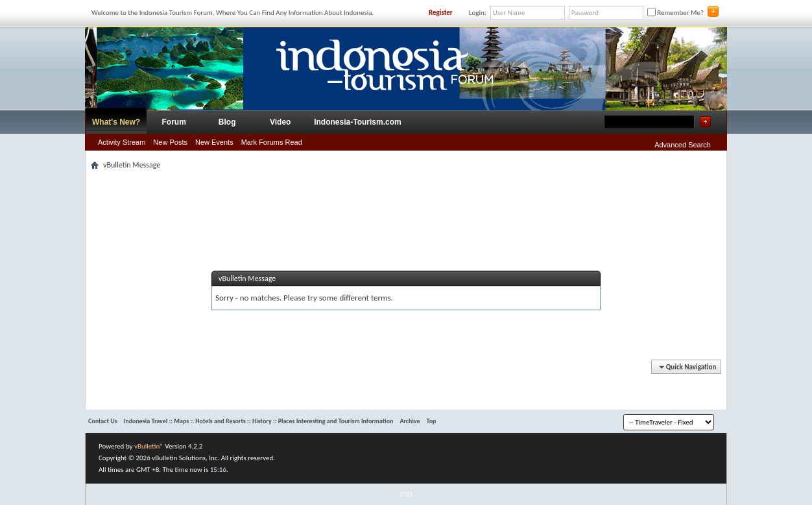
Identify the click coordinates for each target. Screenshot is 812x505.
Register (441, 13)
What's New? (116, 122)
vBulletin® (149, 446)
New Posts (170, 142)
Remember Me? (675, 13)
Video (280, 122)
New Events (214, 142)
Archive (410, 421)
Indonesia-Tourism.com (357, 122)
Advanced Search (683, 145)
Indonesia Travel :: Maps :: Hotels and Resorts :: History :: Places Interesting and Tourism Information (259, 421)
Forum (174, 122)
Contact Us (103, 421)
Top (432, 421)
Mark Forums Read (272, 142)
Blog (227, 122)
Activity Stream (122, 142)
